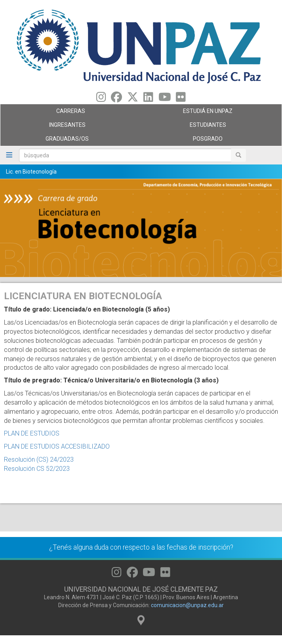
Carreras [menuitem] (69, 113)
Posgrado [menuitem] (209, 141)
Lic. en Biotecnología (31, 172)
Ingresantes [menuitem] (69, 127)
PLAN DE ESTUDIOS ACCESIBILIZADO (57, 446)
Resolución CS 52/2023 (37, 469)
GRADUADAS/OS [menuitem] (69, 141)
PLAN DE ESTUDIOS (32, 433)
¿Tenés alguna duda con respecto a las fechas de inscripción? (141, 547)
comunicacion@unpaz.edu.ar (187, 605)
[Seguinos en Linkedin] (148, 99)
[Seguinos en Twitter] (133, 99)
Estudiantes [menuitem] (209, 127)
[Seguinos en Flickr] (181, 99)
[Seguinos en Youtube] (165, 99)
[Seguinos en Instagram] (101, 99)
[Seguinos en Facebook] (116, 99)
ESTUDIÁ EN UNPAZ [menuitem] (209, 113)
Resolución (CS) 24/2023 (39, 460)
